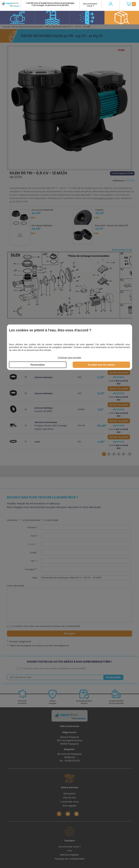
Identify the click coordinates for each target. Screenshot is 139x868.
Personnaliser (38, 365)
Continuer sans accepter (69, 358)
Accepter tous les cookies (101, 365)
